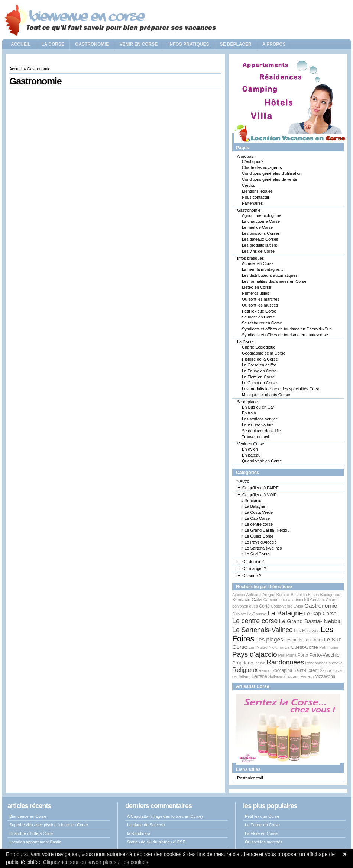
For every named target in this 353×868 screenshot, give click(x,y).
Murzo (262, 647)
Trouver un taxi (255, 437)
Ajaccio (239, 595)
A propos (274, 44)
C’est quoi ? (253, 161)
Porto (303, 655)
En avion (250, 449)
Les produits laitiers (260, 245)
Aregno (269, 595)
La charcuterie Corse (261, 221)
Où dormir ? (250, 561)
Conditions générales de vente (270, 179)
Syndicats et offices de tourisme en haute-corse (285, 335)
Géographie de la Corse (264, 353)
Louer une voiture (258, 425)
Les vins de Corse (258, 251)
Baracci (283, 595)
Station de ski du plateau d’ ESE (156, 842)
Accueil (21, 44)
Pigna (292, 655)
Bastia (314, 595)
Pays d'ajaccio (255, 654)
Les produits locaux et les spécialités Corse (281, 389)
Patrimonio (329, 647)
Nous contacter (256, 197)
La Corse (53, 44)
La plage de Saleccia (146, 825)
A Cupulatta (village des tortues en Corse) (165, 816)
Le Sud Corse (257, 554)
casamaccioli (298, 600)
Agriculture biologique (262, 215)
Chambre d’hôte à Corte (31, 833)
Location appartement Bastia (35, 842)
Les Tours (313, 640)
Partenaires (252, 203)
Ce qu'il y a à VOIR (257, 495)
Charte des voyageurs (262, 167)
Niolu (273, 647)
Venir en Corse (139, 44)
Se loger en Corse (258, 317)
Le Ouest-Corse (259, 536)
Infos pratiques (189, 44)
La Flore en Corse (258, 377)
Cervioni (318, 600)
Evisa (298, 606)
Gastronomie (92, 44)
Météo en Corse (256, 287)
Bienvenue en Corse (28, 816)
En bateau (251, 455)
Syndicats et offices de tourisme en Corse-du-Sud (287, 329)
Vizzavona (325, 676)
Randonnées (285, 662)
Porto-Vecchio (324, 655)
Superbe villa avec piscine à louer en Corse (49, 825)
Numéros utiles (255, 293)
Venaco (307, 676)
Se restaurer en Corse (262, 323)
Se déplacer (235, 44)
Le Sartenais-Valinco (263, 548)
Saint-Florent (306, 670)
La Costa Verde (259, 512)
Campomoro (274, 600)
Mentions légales (257, 191)
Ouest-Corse (304, 647)
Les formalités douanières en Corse (274, 281)
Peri (282, 655)
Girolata (239, 614)
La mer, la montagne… (263, 269)
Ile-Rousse (257, 614)
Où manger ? (252, 568)
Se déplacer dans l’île (261, 431)
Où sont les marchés (261, 299)
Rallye (260, 663)
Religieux (245, 670)
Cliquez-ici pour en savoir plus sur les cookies (96, 862)
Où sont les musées (260, 305)
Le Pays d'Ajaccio (260, 542)
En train (249, 413)
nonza (284, 647)
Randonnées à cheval (324, 663)
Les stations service (260, 419)
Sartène (259, 676)
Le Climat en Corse (259, 383)
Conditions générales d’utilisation (272, 173)
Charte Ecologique (259, 347)
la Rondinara (139, 833)
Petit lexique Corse (259, 311)
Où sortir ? (249, 576)
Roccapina (282, 670)
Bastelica (299, 595)
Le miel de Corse (257, 227)
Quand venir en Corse (262, 461)
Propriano (243, 663)
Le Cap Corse (257, 518)
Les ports (293, 640)
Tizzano (293, 676)
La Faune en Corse (259, 371)
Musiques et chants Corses (267, 395)
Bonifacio (253, 500)
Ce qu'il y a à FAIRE (258, 488)
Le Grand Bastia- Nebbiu (267, 530)
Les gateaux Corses (260, 239)
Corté (264, 606)
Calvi (257, 600)
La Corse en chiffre (259, 365)
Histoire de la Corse (260, 359)
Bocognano (330, 595)
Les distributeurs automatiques (270, 275)
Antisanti (254, 595)
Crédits (248, 185)
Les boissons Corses (261, 233)
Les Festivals (307, 631)
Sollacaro (276, 676)
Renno (264, 670)
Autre (244, 481)
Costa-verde (282, 606)
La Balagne (255, 506)
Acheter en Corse (258, 263)
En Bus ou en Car (258, 407)
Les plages (269, 639)
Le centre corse (259, 524)
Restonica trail (250, 778)
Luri (252, 647)
